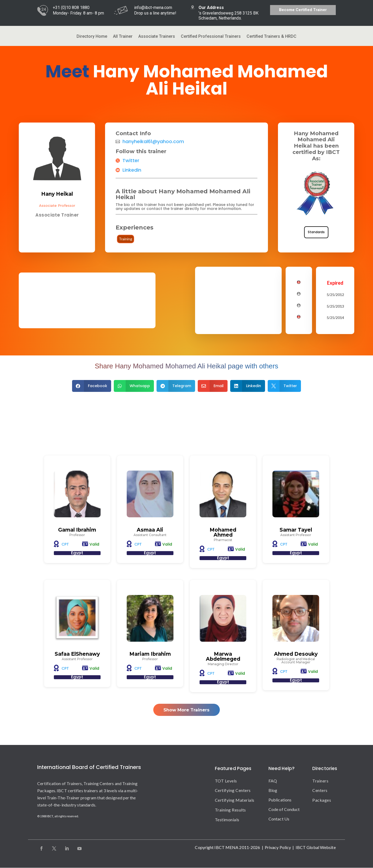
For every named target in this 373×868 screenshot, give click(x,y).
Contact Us (279, 819)
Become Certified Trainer (303, 10)
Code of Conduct (284, 809)
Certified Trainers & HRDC (272, 37)
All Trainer (123, 37)
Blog (273, 790)
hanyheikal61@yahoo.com (153, 142)
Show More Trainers (186, 710)
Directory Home (92, 37)
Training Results (230, 810)
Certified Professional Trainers (211, 37)
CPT (65, 544)
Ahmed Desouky (296, 654)
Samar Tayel (296, 530)
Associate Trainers (157, 37)
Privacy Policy (278, 847)
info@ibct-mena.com (153, 8)
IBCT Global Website (316, 847)
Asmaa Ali (150, 530)
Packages (322, 800)
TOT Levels (226, 781)
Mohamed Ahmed (223, 532)
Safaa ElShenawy (77, 654)
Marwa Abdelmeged (223, 656)
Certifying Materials (235, 800)
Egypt (77, 553)
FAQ (273, 781)
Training (126, 239)
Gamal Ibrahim (77, 530)
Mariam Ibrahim (150, 654)
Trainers (320, 781)
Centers (320, 790)
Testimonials (227, 820)
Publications (280, 800)
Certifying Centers (233, 790)
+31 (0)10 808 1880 (71, 8)
